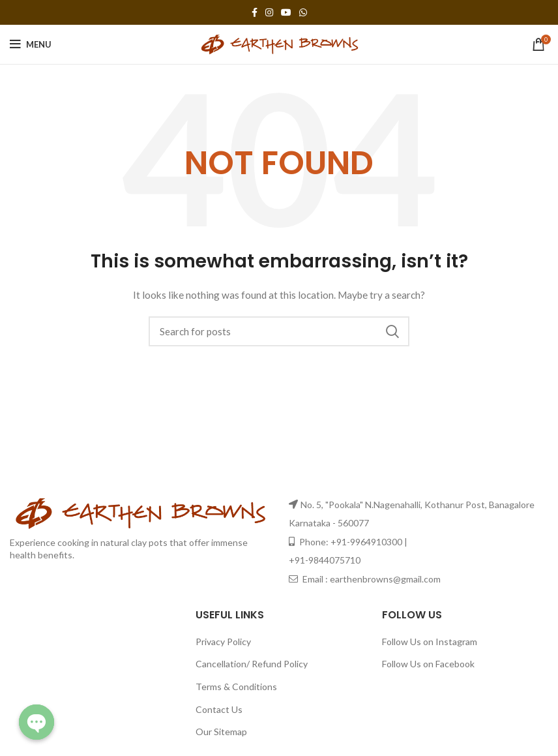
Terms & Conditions (236, 687)
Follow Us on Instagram (430, 642)
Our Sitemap (221, 732)
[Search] (279, 331)
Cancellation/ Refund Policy (252, 664)
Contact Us (219, 709)
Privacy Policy (223, 642)
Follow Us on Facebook (428, 664)
